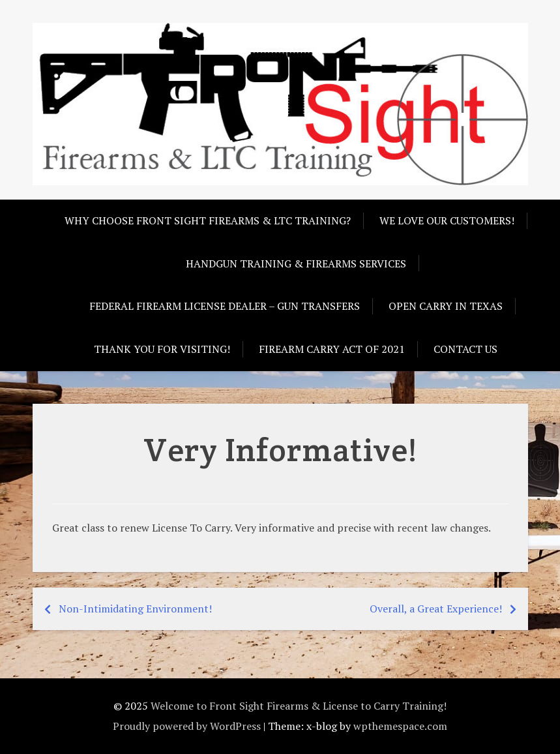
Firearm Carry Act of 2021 (332, 349)
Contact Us (465, 349)
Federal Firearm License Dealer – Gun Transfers (225, 306)
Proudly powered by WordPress (187, 726)
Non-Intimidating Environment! (135, 609)
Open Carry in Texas (446, 306)
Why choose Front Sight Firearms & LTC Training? (208, 220)
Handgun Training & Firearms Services (296, 264)
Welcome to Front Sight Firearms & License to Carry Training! (299, 706)
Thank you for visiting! (162, 349)
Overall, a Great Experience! (436, 609)
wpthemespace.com (400, 726)
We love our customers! (447, 220)
